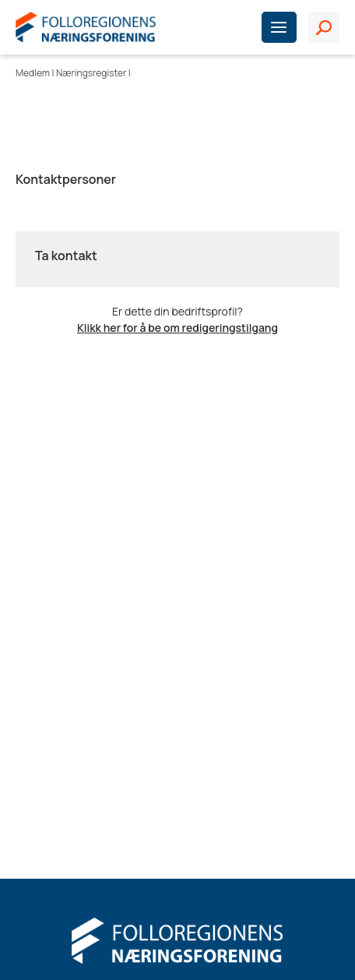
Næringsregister (91, 73)
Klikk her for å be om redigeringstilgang (177, 328)
